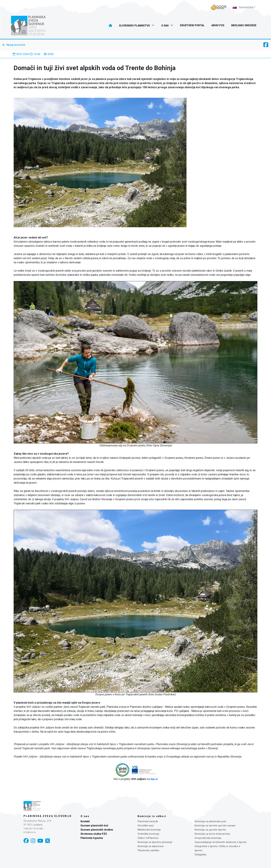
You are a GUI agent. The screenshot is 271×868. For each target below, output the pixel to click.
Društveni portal (192, 25)
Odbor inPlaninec (148, 838)
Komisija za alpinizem (151, 846)
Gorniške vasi (146, 826)
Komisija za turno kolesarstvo (212, 834)
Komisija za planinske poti (210, 821)
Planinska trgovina (92, 838)
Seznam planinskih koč (94, 826)
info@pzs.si (30, 832)
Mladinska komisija (149, 830)
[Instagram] (33, 841)
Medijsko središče (244, 25)
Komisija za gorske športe (210, 830)
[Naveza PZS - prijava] (219, 7)
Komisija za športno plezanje (155, 842)
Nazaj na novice (16, 45)
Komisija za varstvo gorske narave (215, 826)
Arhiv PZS (218, 25)
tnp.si (154, 779)
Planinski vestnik (148, 821)
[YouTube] (40, 841)
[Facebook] (26, 841)
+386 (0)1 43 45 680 (33, 829)
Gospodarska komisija (208, 838)
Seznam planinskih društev (97, 830)
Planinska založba (148, 850)
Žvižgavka (200, 855)
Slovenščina (243, 7)
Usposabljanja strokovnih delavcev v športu (221, 842)
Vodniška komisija (148, 834)
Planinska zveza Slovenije (48, 816)
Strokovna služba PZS (94, 834)
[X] (48, 841)
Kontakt (85, 821)
